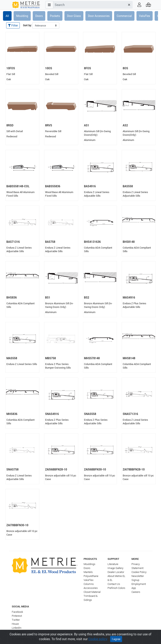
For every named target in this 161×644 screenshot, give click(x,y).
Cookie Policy (139, 572)
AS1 (87, 125)
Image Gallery (115, 568)
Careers (136, 592)
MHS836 (12, 414)
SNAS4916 (52, 414)
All (7, 16)
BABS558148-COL (18, 186)
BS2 (87, 297)
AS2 (125, 125)
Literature (113, 564)
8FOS (87, 68)
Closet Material (92, 592)
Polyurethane (91, 576)
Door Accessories (99, 16)
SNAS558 (90, 414)
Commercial (124, 16)
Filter (13, 25)
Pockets (55, 16)
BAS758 (50, 242)
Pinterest (17, 616)
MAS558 (12, 358)
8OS (125, 68)
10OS (49, 68)
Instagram (18, 632)
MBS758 (50, 358)
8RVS (49, 125)
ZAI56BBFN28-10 (56, 469)
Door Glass (74, 16)
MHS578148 (92, 358)
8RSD (10, 125)
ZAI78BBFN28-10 (134, 469)
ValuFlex (145, 16)
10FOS (11, 68)
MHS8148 (129, 358)
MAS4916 (129, 297)
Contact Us (114, 584)
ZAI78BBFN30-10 (17, 525)
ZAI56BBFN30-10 (95, 469)
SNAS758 (12, 469)
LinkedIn (17, 628)
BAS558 (128, 186)
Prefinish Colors (116, 588)
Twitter (16, 620)
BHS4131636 (92, 242)
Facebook (17, 612)
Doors (39, 16)
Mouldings (89, 564)
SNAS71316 (130, 414)
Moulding (22, 16)
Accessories (91, 588)
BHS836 (12, 297)
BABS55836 (53, 186)
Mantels (88, 572)
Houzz (15, 624)
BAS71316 (13, 242)
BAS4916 (90, 186)
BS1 (48, 297)
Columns (89, 584)
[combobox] (89, 5)
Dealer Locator (116, 572)
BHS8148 (129, 242)
